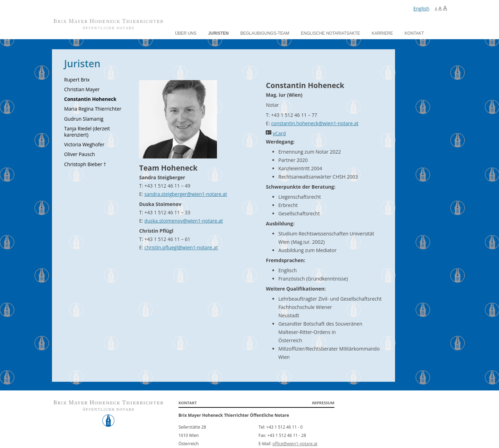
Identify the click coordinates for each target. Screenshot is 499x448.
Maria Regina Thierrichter (93, 109)
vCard (279, 133)
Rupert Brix (77, 80)
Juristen (218, 33)
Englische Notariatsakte (330, 33)
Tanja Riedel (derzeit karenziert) (87, 132)
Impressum (323, 403)
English (421, 8)
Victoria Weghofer (84, 144)
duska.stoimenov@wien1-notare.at (184, 221)
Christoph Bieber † (85, 164)
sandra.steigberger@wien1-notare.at (186, 194)
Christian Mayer (82, 89)
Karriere (382, 33)
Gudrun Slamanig (84, 119)
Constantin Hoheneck (90, 99)
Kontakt (414, 33)
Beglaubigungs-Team (265, 33)
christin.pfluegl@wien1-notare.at (181, 247)
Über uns (186, 33)
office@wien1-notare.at (295, 444)
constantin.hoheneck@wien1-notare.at (315, 123)
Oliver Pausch (80, 154)
